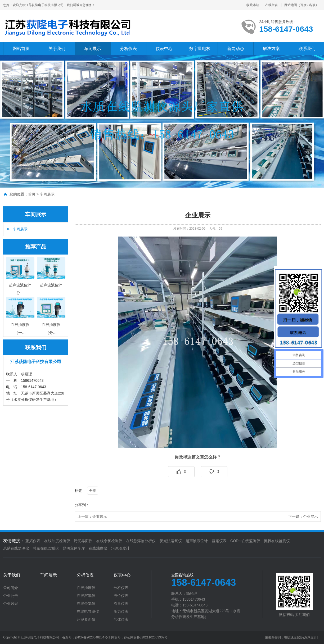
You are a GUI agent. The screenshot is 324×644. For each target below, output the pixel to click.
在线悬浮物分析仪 (141, 541)
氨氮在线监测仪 (277, 541)
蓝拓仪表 (33, 541)
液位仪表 (121, 596)
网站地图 (291, 5)
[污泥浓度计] (309, 637)
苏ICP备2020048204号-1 (93, 637)
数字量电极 (200, 49)
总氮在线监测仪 (46, 548)
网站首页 (21, 49)
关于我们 (57, 49)
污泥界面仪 (83, 541)
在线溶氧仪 (86, 596)
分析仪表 (128, 49)
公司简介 (11, 588)
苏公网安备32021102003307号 (146, 637)
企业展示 (100, 516)
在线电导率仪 (88, 611)
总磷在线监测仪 (16, 548)
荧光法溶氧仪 (171, 541)
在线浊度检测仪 (57, 541)
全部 (93, 491)
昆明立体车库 (74, 548)
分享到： (82, 505)
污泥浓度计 (120, 548)
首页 (32, 194)
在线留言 (272, 5)
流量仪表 (121, 604)
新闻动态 (236, 49)
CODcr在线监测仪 (245, 541)
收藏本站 (253, 5)
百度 (303, 5)
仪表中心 (164, 49)
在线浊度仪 (98, 548)
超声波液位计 (197, 541)
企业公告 (11, 596)
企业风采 (11, 604)
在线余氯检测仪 (109, 541)
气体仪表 (121, 619)
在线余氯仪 (86, 604)
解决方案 (271, 49)
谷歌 (312, 5)
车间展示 (93, 49)
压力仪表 (121, 611)
